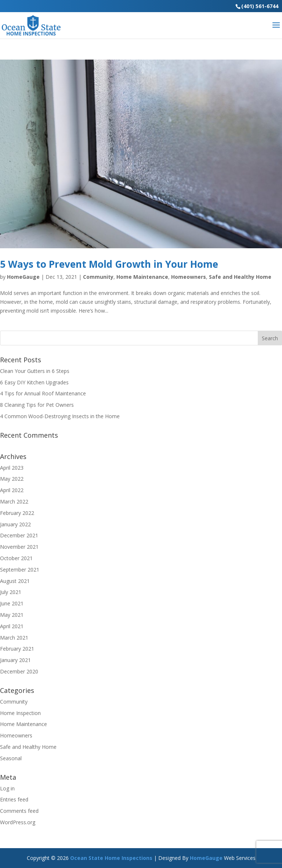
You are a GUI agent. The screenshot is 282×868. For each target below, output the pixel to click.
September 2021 (20, 570)
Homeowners (189, 277)
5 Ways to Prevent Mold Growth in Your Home (109, 264)
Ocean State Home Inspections (111, 858)
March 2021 (14, 638)
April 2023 (12, 468)
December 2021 (19, 535)
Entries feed (14, 799)
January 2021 (15, 660)
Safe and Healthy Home (240, 277)
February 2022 (17, 513)
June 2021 (12, 603)
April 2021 (12, 626)
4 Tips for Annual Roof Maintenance (43, 393)
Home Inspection (20, 713)
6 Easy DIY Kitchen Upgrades (34, 382)
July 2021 (11, 592)
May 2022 (12, 479)
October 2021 (16, 558)
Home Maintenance (142, 277)
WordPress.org (18, 822)
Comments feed (19, 811)
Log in (7, 788)
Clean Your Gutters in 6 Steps (35, 371)
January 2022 (15, 524)
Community (98, 277)
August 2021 (15, 581)
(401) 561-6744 (260, 6)
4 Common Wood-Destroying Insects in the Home (60, 416)
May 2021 (12, 615)
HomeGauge (23, 277)
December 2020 (19, 671)
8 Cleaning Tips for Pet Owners (37, 405)
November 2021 (19, 547)
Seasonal (11, 758)
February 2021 (17, 649)
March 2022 (14, 501)
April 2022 (12, 490)
